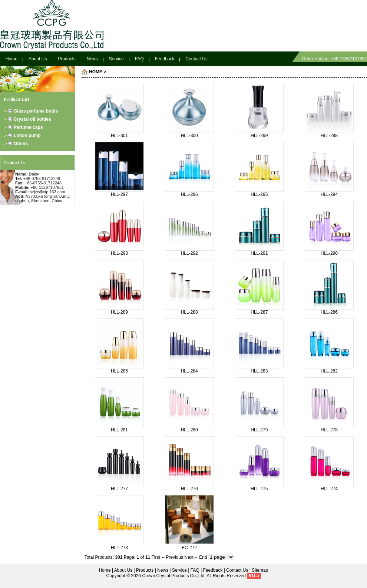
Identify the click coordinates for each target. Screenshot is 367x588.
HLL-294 (329, 194)
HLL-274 (329, 489)
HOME (96, 72)
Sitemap (260, 570)
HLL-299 (259, 136)
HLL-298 (329, 136)
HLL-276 (189, 489)
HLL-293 (119, 253)
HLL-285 (119, 371)
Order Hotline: (316, 59)
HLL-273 (119, 548)
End (203, 557)
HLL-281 (119, 430)
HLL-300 (189, 136)
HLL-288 (189, 312)
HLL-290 (329, 253)
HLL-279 (259, 430)
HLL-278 (329, 430)
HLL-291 (259, 253)
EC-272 (189, 548)
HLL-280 (189, 430)
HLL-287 (259, 312)
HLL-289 (119, 312)
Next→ (191, 557)
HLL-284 (189, 371)
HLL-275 (259, 489)
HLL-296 (189, 194)
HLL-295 (259, 194)
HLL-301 (119, 136)
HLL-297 (119, 194)
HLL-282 (329, 371)
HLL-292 (189, 253)
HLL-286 (329, 312)
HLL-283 (259, 371)
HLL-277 (119, 489)
